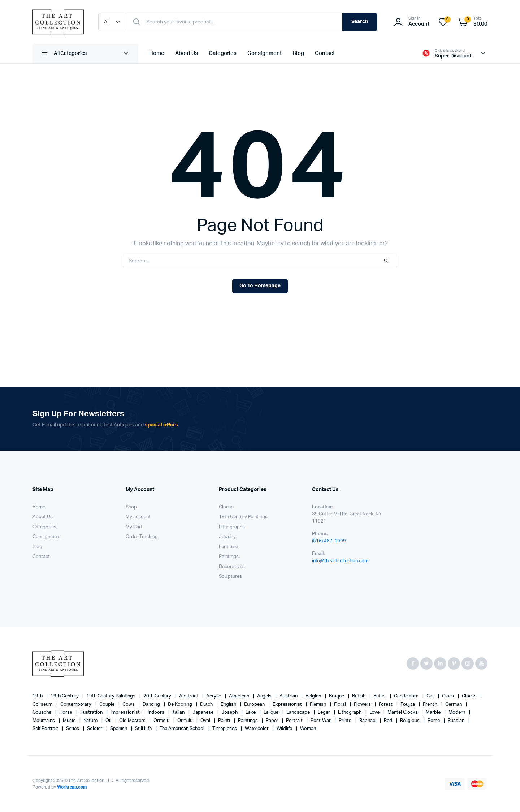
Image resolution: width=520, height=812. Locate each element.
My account (138, 517)
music (70, 721)
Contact (325, 53)
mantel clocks (403, 712)
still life (144, 729)
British (359, 696)
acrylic (214, 696)
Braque (337, 696)
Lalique (272, 712)
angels (265, 696)
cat (431, 696)
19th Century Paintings (243, 517)
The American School (183, 729)
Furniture (228, 547)
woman (308, 729)
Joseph (230, 712)
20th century (158, 696)
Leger (324, 712)
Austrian (289, 696)
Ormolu (162, 721)
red (389, 721)
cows (129, 704)
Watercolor (257, 729)
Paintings (229, 557)
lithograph (350, 712)
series (73, 729)
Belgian (314, 696)
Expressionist (288, 704)
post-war (321, 721)
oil (109, 721)
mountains (44, 721)
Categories (223, 53)
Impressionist (126, 712)
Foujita (408, 704)
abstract (189, 696)
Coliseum (43, 704)
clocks (470, 696)
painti (225, 721)
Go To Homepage (260, 286)
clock (449, 696)
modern (457, 712)
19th (38, 696)
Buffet (380, 696)
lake (251, 712)
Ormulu (186, 721)
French (431, 704)
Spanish (119, 729)
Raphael (368, 721)
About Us (187, 53)
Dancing (152, 704)
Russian (457, 721)
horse (66, 712)
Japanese (203, 712)
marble (434, 712)
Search (360, 22)
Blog (298, 53)
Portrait (295, 721)
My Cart (134, 527)
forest (386, 704)
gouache (42, 712)
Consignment (265, 53)
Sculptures (230, 577)
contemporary (77, 704)
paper (273, 721)
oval (206, 721)
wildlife (285, 729)
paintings (248, 721)
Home (157, 53)
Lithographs (232, 527)
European (255, 704)
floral (341, 704)
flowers (363, 704)
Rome (434, 721)
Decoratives (232, 567)
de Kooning (181, 704)
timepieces (225, 729)
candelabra (407, 696)
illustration (92, 712)
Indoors (157, 712)
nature (91, 721)
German (454, 704)
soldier (95, 729)
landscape (299, 712)
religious (410, 721)
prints (346, 721)
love (375, 712)
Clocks (226, 507)
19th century (65, 696)
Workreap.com (72, 787)
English (229, 704)
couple (107, 704)
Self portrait (46, 729)
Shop (131, 507)
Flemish (318, 704)
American (240, 696)
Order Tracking (142, 537)
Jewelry (227, 537)
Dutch (207, 704)
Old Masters (133, 721)
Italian (179, 712)
